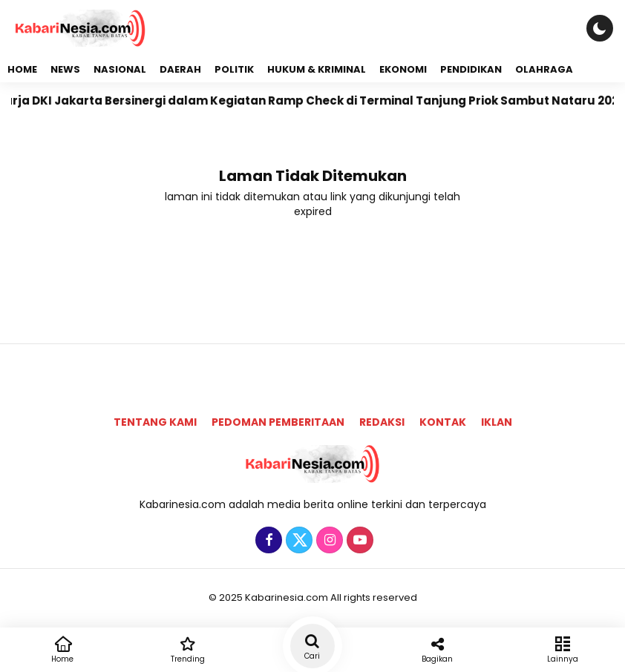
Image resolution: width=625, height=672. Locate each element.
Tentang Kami (155, 422)
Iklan (497, 422)
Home (22, 69)
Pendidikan (471, 69)
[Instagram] (328, 541)
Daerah (180, 69)
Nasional (120, 69)
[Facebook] (267, 541)
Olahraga (544, 69)
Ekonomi (403, 69)
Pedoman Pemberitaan (278, 422)
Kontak (443, 422)
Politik (234, 69)
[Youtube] (358, 541)
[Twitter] (297, 541)
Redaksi (382, 422)
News (65, 69)
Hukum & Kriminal (317, 69)
